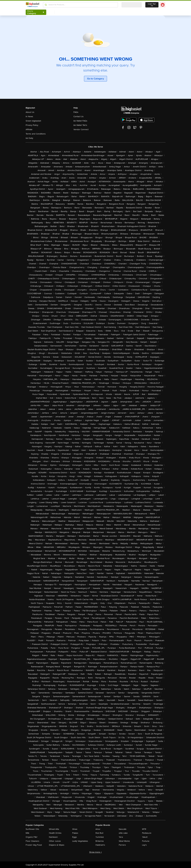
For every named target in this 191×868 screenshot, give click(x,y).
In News (29, 116)
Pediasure (147, 833)
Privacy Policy (32, 125)
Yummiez (100, 837)
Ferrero (122, 845)
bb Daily (29, 138)
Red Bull (99, 833)
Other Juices (55, 841)
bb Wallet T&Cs (80, 125)
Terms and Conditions (36, 134)
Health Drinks (55, 833)
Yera (121, 837)
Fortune (146, 841)
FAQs (76, 112)
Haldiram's (100, 845)
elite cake (123, 833)
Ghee (75, 829)
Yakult (145, 837)
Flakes (75, 833)
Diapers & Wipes (57, 845)
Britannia (100, 841)
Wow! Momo (124, 841)
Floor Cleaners (32, 841)
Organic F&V (31, 837)
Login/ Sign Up (152, 5)
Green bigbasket (33, 121)
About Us (30, 112)
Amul (98, 829)
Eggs (75, 837)
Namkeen (53, 837)
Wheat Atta (54, 829)
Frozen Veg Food (34, 845)
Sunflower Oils (32, 829)
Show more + (95, 852)
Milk (27, 833)
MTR (144, 829)
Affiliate (29, 129)
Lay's (144, 845)
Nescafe (123, 829)
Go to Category (95, 79)
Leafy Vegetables (80, 841)
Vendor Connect (81, 129)
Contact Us (78, 116)
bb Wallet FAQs (80, 121)
